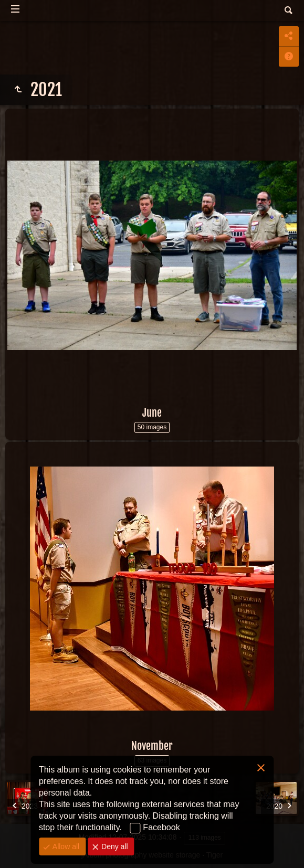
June (152, 413)
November (152, 746)
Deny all (113, 846)
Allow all (65, 846)
